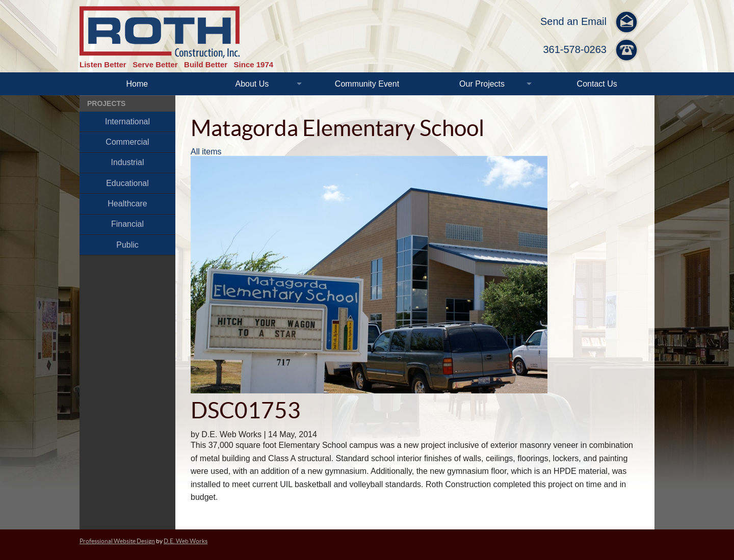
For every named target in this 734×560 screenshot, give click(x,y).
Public (127, 245)
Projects (106, 103)
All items (206, 152)
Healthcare (127, 204)
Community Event (367, 84)
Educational (127, 183)
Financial (127, 224)
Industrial (128, 162)
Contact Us (597, 84)
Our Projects (482, 84)
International (127, 122)
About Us (252, 84)
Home (137, 84)
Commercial (127, 142)
